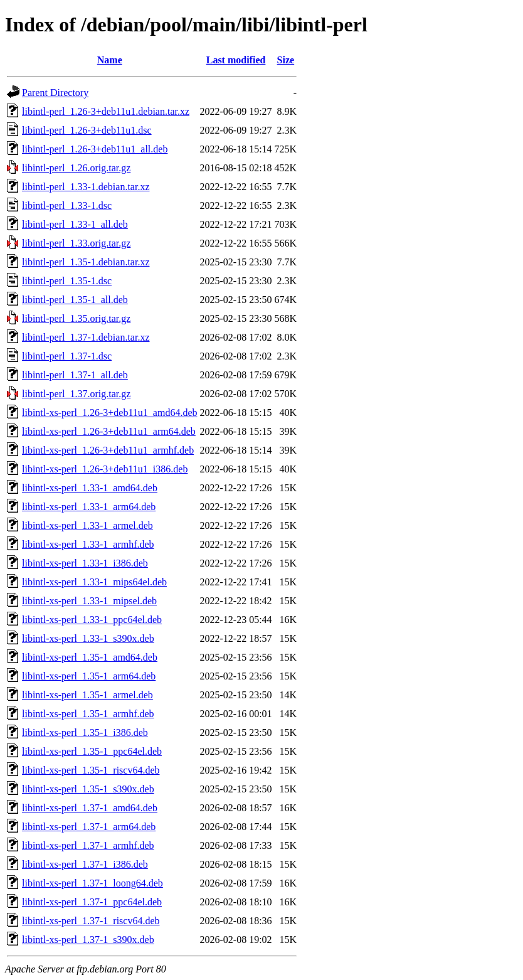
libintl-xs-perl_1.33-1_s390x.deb (88, 638)
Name (110, 60)
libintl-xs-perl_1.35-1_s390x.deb (88, 789)
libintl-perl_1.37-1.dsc (67, 356)
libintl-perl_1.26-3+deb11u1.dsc (87, 130)
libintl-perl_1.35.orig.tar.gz (76, 318)
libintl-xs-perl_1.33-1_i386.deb (85, 563)
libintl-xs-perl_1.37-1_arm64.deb (89, 827)
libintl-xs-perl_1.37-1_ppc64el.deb (92, 902)
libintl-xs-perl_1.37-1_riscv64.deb (91, 921)
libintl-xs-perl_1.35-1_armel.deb (87, 695)
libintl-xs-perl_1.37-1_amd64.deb (90, 808)
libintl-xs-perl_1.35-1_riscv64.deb (91, 770)
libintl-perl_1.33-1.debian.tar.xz (86, 187)
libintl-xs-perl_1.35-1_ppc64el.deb (92, 751)
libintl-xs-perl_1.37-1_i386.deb (85, 864)
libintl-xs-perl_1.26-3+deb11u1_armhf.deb (108, 450)
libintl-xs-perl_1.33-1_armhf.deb (88, 544)
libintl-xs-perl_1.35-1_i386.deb (85, 732)
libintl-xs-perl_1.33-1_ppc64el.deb (92, 620)
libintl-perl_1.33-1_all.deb (75, 224)
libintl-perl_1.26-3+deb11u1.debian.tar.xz (106, 111)
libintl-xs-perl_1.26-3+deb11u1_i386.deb (105, 469)
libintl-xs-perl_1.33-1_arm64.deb (89, 507)
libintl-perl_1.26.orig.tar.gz (76, 168)
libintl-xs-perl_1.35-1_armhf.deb (88, 714)
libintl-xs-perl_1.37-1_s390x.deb (88, 940)
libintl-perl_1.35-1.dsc (67, 281)
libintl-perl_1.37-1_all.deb (75, 375)
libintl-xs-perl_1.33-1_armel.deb (87, 525)
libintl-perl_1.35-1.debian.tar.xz (86, 262)
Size (286, 60)
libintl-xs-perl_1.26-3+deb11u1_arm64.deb (109, 431)
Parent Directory (55, 93)
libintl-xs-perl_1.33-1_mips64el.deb (94, 582)
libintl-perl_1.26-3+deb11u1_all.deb (95, 149)
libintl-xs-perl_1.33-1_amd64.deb (90, 488)
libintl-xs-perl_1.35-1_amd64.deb (90, 657)
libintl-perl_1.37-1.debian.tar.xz (86, 337)
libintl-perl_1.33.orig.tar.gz (76, 243)
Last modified (236, 60)
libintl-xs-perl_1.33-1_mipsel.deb (89, 601)
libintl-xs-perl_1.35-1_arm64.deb (89, 676)
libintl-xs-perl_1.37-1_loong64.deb (92, 883)
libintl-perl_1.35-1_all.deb (75, 300)
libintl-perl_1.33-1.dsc (67, 205)
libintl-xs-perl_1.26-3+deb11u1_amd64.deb (110, 413)
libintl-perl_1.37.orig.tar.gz (76, 394)
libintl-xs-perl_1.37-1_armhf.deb (88, 845)
